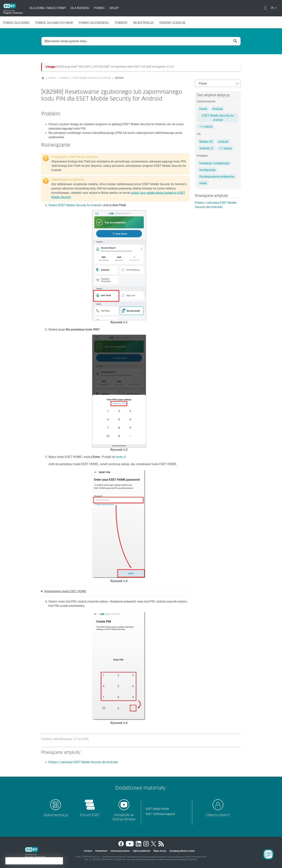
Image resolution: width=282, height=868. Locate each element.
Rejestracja (144, 23)
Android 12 (206, 148)
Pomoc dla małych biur (54, 23)
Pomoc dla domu (16, 23)
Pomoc (99, 8)
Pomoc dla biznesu (94, 23)
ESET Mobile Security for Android (92, 78)
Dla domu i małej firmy (48, 8)
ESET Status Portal (157, 809)
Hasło (203, 183)
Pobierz (121, 23)
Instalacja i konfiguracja (214, 163)
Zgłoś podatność (142, 851)
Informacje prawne (120, 851)
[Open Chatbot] (268, 854)
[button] (274, 8)
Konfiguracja (207, 170)
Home (52, 78)
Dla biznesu (80, 8)
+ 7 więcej (225, 148)
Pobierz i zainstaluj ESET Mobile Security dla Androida (83, 762)
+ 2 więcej (206, 127)
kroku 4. (121, 457)
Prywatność (101, 851)
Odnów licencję (172, 23)
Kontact (88, 851)
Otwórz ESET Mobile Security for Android (75, 205)
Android (64, 78)
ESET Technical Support (160, 814)
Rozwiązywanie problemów (217, 177)
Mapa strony (160, 851)
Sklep (114, 8)
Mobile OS (206, 142)
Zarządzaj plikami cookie (182, 851)
